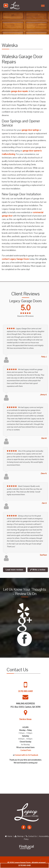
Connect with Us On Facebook (26, 755)
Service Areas (25, 719)
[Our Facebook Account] (23, 827)
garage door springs (30, 130)
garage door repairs (19, 91)
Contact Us (31, 836)
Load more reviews (14, 570)
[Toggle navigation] (43, 6)
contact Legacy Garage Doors (15, 259)
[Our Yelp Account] (29, 827)
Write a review (38, 570)
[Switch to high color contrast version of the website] (6, 6)
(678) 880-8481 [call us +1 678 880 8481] (24, 865)
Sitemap (19, 836)
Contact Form (26, 750)
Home (9, 836)
